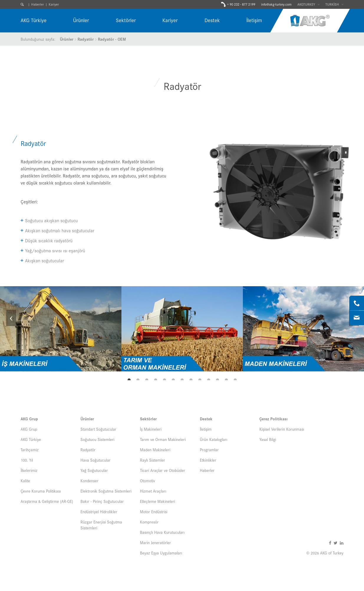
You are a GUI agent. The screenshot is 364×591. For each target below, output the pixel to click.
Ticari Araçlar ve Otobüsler (163, 470)
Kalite (25, 480)
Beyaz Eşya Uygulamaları (161, 553)
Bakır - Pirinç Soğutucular (102, 501)
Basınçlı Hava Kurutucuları (162, 532)
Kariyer (54, 4)
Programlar (209, 450)
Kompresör (149, 522)
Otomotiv (148, 480)
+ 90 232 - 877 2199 (241, 4)
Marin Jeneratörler (155, 542)
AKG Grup (29, 419)
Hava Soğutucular (95, 460)
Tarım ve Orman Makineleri (163, 439)
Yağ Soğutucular (94, 470)
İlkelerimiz (29, 470)
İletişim (254, 20)
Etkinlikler (208, 460)
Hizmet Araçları (153, 491)
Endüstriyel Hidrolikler (99, 511)
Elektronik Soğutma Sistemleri (106, 491)
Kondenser (89, 480)
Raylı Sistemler (153, 460)
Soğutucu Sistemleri (97, 439)
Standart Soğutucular (98, 429)
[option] (61, 329)
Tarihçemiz (30, 450)
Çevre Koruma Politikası (41, 491)
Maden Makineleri (155, 450)
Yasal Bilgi (268, 439)
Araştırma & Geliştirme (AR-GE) (47, 501)
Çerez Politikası (274, 419)
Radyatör (86, 39)
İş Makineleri (151, 429)
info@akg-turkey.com (276, 4)
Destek (212, 20)
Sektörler (126, 20)
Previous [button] (10, 329)
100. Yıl (27, 460)
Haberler (38, 4)
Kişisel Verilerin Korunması (282, 429)
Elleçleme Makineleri (158, 501)
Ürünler (81, 20)
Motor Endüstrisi (154, 511)
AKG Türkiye (34, 20)
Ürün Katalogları (214, 439)
